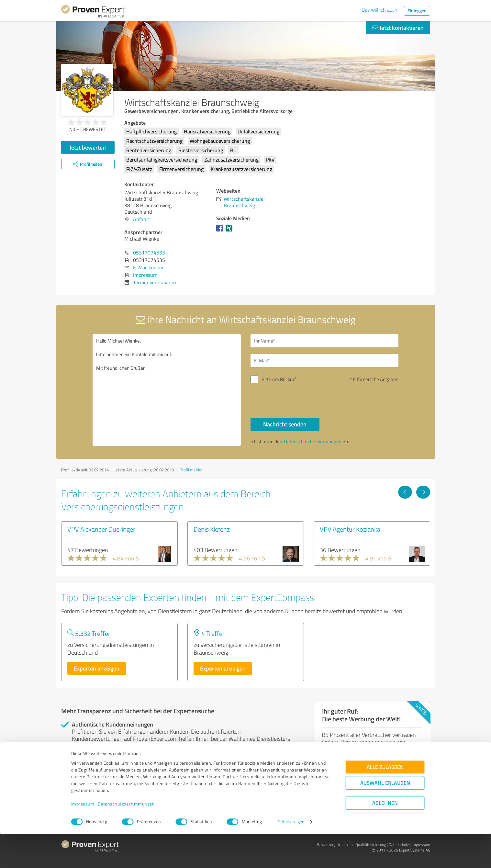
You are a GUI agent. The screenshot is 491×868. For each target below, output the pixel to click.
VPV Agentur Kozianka (350, 529)
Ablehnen (385, 837)
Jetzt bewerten (88, 147)
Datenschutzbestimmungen (126, 838)
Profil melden (192, 470)
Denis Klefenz (212, 529)
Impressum (83, 838)
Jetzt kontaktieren (398, 28)
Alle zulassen (385, 801)
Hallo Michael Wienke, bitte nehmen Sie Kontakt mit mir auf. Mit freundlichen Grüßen (167, 390)
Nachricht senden (285, 424)
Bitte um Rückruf (279, 379)
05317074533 (149, 253)
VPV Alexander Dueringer (101, 529)
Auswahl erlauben (385, 817)
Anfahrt (142, 219)
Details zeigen (291, 856)
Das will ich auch (379, 10)
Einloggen (417, 11)
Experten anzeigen (97, 668)
